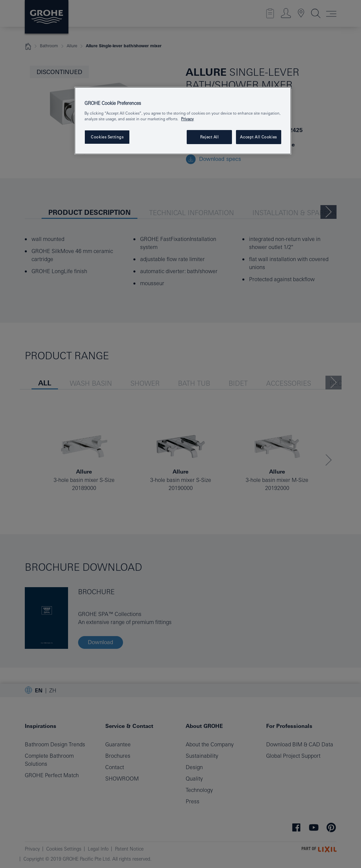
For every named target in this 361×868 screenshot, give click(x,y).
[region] (183, 121)
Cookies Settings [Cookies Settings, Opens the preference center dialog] (107, 137)
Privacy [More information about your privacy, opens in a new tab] (187, 119)
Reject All (209, 137)
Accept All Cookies (258, 137)
